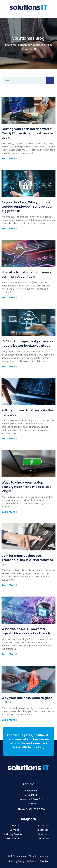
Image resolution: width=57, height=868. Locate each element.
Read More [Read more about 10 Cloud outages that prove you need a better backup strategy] (9, 366)
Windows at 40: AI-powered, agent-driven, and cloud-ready (26, 631)
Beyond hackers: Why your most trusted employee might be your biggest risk (27, 207)
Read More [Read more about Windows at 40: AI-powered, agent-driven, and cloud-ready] (9, 654)
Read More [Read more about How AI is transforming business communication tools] (9, 297)
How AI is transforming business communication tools (26, 274)
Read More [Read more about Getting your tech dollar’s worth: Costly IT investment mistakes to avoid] (9, 158)
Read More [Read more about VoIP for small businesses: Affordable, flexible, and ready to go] (9, 585)
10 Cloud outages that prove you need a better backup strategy (27, 343)
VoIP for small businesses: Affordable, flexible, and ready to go (27, 560)
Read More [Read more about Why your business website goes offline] (9, 720)
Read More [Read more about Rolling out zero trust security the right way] (9, 439)
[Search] (50, 80)
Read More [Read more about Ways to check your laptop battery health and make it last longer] (9, 512)
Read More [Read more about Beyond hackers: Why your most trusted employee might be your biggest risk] (9, 229)
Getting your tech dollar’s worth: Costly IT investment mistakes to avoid (27, 133)
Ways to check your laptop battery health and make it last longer (26, 487)
